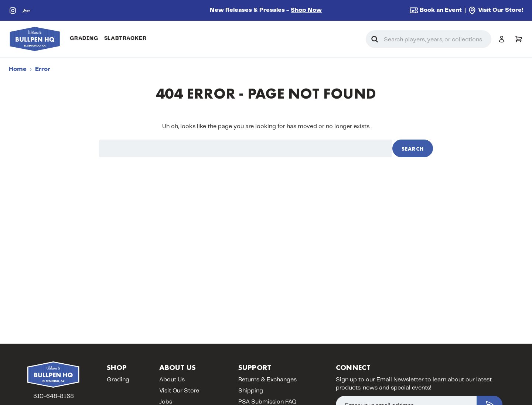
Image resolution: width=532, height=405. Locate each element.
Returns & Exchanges (267, 380)
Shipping (251, 391)
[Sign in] (502, 39)
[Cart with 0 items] (519, 39)
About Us (172, 380)
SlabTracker (125, 38)
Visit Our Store (179, 391)
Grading (84, 38)
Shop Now (306, 10)
